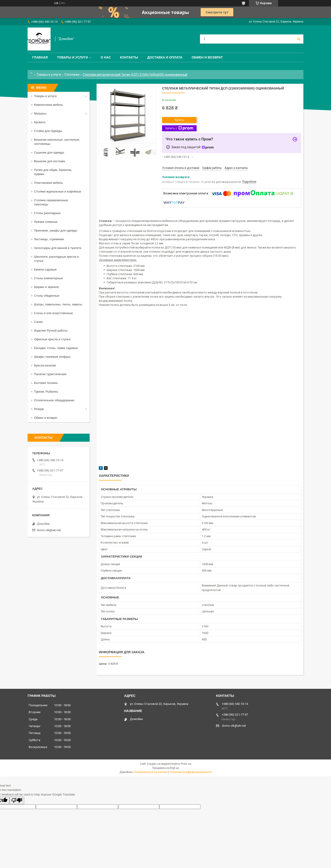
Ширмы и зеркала (46, 287)
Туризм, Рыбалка (46, 392)
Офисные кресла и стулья (52, 339)
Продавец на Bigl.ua (166, 768)
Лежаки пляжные (46, 222)
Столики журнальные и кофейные (58, 191)
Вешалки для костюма (50, 161)
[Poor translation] (17, 800)
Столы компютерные (48, 278)
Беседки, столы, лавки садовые (56, 348)
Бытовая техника (46, 383)
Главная (40, 57)
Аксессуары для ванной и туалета (58, 248)
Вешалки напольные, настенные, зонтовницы (57, 142)
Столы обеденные (47, 296)
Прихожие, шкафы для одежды (56, 230)
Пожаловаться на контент (151, 772)
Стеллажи (72, 75)
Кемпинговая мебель (49, 105)
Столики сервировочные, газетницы (51, 202)
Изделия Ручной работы (51, 331)
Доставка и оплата (165, 57)
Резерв (39, 409)
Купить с (179, 128)
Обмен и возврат (207, 57)
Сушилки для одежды (49, 152)
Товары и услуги (73, 57)
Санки (38, 322)
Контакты (129, 57)
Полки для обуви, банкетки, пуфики (53, 172)
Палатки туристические (50, 374)
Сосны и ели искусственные (53, 313)
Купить (179, 120)
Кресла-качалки (45, 365)
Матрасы (40, 113)
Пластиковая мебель (49, 183)
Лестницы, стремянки (49, 239)
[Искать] (299, 39)
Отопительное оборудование (54, 400)
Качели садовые (45, 269)
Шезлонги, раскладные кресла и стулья (56, 259)
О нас (106, 57)
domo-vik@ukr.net (49, 530)
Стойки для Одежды (48, 131)
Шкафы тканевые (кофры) (52, 357)
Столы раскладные (47, 213)
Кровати (40, 122)
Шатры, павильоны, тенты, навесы (58, 304)
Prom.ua (186, 764)
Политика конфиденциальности (191, 772)
